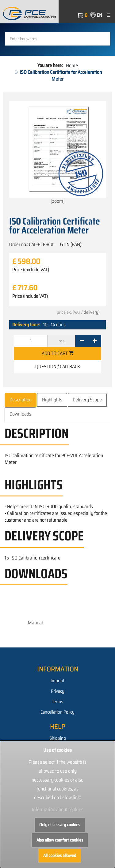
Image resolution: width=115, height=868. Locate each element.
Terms (57, 702)
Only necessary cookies (60, 825)
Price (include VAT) (30, 296)
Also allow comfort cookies (60, 840)
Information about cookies (58, 809)
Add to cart (57, 353)
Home (72, 65)
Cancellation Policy (57, 712)
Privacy (58, 691)
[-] (82, 341)
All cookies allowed (60, 855)
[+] (95, 341)
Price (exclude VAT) (31, 270)
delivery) (92, 312)
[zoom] (57, 153)
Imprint (57, 681)
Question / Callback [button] (58, 366)
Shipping (58, 738)
